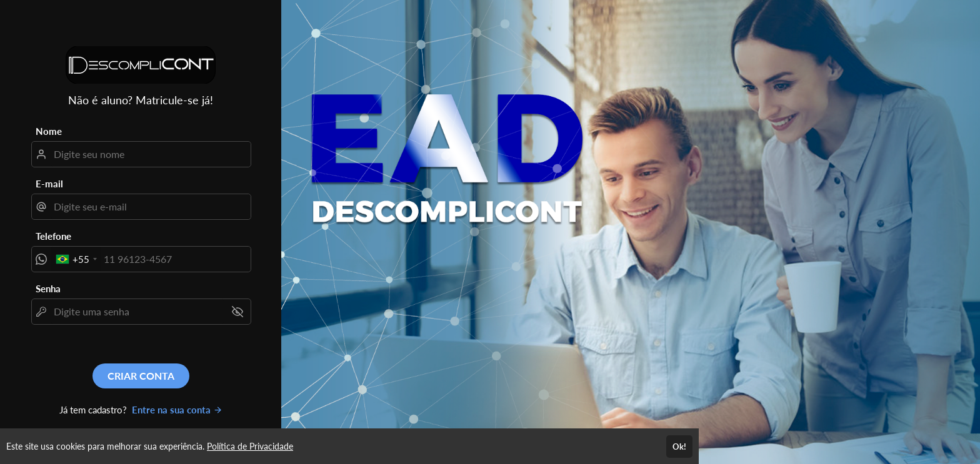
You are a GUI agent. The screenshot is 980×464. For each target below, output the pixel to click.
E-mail (49, 184)
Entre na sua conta (177, 410)
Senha (48, 289)
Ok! (679, 447)
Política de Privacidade (250, 446)
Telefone (53, 236)
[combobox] (76, 259)
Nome (49, 131)
